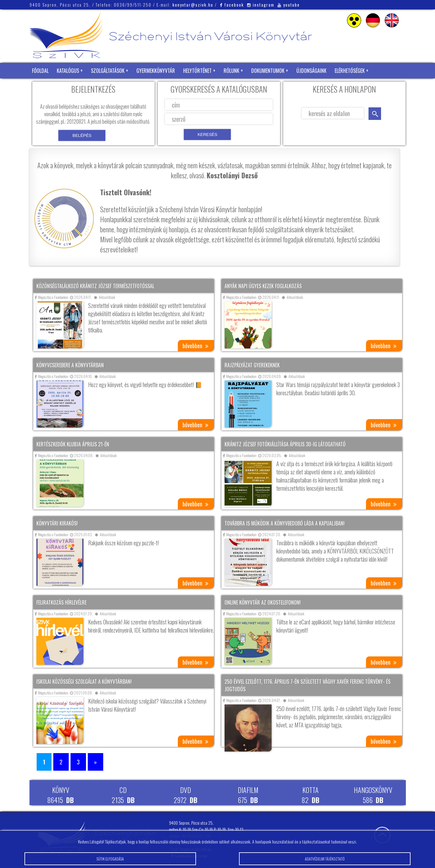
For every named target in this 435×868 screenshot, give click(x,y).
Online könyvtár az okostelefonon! (263, 602)
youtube (289, 5)
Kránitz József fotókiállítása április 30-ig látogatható (285, 444)
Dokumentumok (268, 71)
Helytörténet (197, 71)
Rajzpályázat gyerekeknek (252, 365)
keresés (375, 114)
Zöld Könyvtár (48, 86)
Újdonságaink (311, 71)
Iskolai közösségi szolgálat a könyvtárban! (84, 682)
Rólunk (231, 71)
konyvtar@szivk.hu (193, 5)
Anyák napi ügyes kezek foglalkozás (263, 286)
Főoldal (40, 71)
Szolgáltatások (108, 71)
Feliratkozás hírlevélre (61, 602)
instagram (261, 5)
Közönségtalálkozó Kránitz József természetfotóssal (95, 286)
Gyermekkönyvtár (156, 71)
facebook (232, 5)
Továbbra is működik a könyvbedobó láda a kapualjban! (285, 523)
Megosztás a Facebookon (52, 297)
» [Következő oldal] (95, 762)
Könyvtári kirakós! (57, 523)
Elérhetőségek (350, 71)
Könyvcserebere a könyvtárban (70, 365)
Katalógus (68, 71)
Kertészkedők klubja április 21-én (73, 444)
